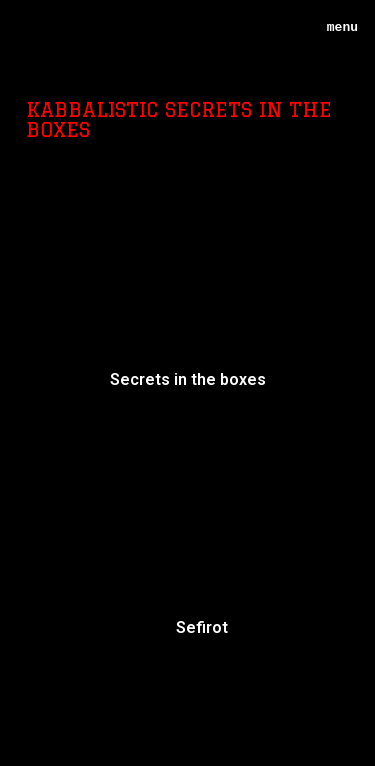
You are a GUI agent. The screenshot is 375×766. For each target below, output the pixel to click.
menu (335, 27)
